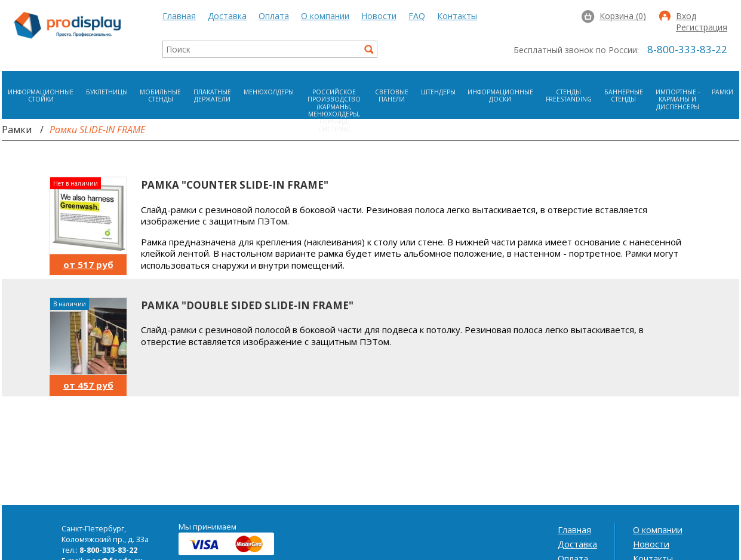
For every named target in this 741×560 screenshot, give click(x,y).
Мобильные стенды (160, 96)
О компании (325, 16)
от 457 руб (88, 385)
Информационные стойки (41, 96)
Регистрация (702, 28)
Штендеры (438, 92)
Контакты (457, 16)
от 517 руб (88, 264)
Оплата (274, 16)
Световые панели (392, 96)
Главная (179, 16)
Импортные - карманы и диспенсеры (678, 99)
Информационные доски (500, 96)
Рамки (722, 92)
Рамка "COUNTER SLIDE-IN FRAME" (235, 185)
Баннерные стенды (624, 96)
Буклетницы (107, 92)
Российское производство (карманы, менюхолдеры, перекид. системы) (334, 110)
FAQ (417, 16)
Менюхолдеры (269, 92)
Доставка (227, 16)
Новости (379, 16)
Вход (686, 17)
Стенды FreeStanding (569, 96)
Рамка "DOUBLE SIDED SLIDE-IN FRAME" (247, 305)
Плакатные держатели (212, 96)
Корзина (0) (623, 16)
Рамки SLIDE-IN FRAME (97, 130)
